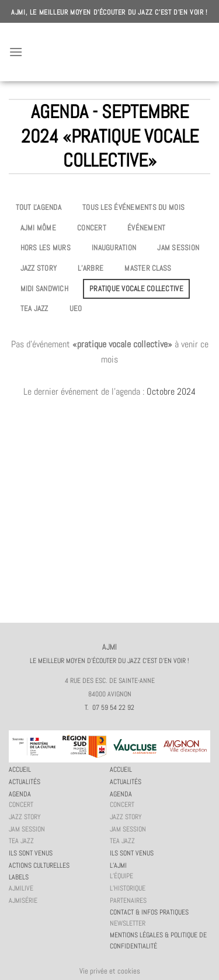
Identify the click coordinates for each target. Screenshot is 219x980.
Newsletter (128, 923)
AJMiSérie (23, 900)
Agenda (20, 794)
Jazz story (39, 268)
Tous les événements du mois (133, 207)
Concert (92, 228)
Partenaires (128, 900)
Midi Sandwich (44, 289)
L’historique (128, 888)
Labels (19, 877)
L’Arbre (91, 268)
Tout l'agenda (39, 207)
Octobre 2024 (171, 391)
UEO (76, 308)
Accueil (20, 769)
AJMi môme (38, 228)
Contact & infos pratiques (149, 912)
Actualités (25, 782)
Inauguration (114, 248)
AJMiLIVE (21, 888)
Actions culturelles (39, 865)
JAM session (178, 248)
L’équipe (121, 876)
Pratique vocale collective (136, 289)
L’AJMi (118, 865)
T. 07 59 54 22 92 (109, 708)
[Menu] (16, 52)
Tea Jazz (34, 308)
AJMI (110, 52)
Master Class (148, 268)
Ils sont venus (31, 853)
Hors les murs (46, 248)
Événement (146, 228)
